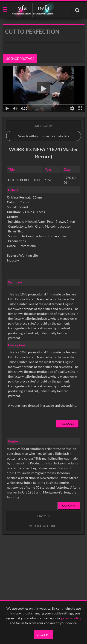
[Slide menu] (5, 9)
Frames (44, 516)
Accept (44, 635)
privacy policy (71, 618)
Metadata (44, 126)
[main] (44, 291)
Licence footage (20, 59)
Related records (43, 526)
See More (67, 424)
